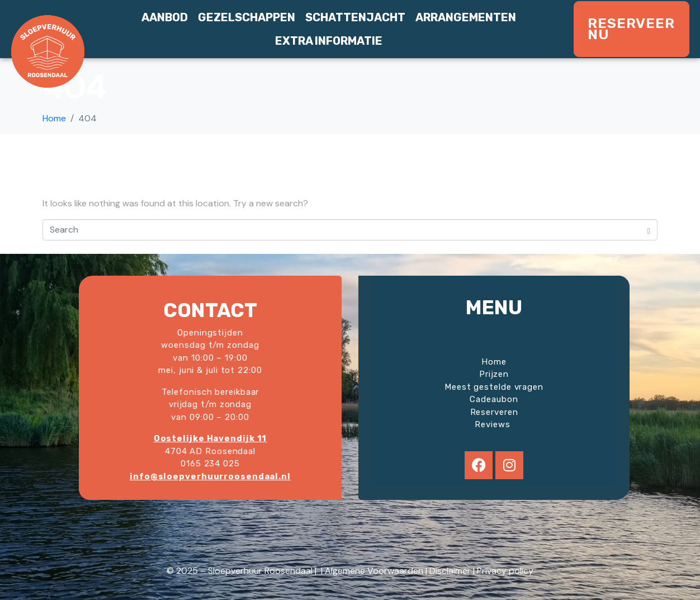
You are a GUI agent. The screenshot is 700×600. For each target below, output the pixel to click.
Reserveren (494, 412)
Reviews (494, 424)
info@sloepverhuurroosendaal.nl (210, 476)
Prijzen (494, 374)
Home (494, 362)
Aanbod (165, 17)
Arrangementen (466, 17)
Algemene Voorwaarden (374, 571)
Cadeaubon (494, 399)
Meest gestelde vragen (494, 387)
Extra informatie (329, 41)
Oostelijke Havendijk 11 (211, 438)
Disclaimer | (453, 571)
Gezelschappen (247, 17)
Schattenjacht (355, 17)
